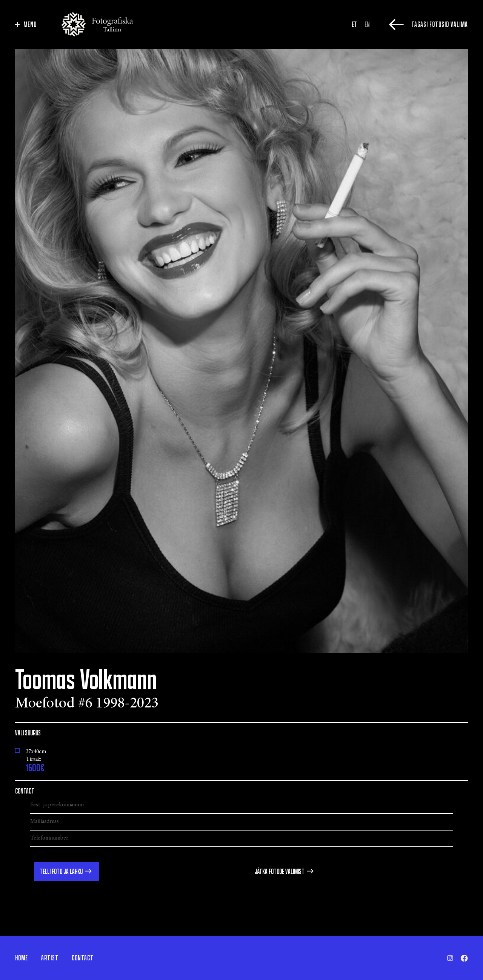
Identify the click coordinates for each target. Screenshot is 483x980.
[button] (67, 872)
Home (22, 958)
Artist (50, 958)
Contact (83, 958)
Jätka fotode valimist (280, 872)
